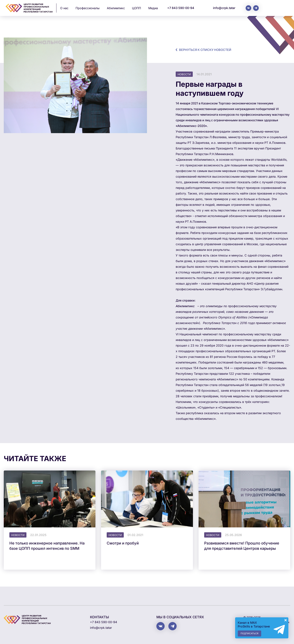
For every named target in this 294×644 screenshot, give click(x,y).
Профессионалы (88, 8)
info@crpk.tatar (224, 8)
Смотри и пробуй (123, 543)
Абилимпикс (116, 8)
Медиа (153, 8)
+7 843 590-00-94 (181, 8)
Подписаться (249, 633)
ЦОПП (136, 8)
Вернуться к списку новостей (205, 50)
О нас (64, 8)
